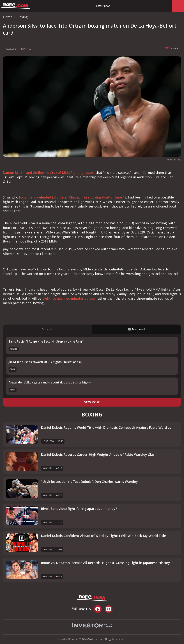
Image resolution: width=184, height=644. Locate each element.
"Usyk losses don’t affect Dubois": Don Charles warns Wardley (89, 482)
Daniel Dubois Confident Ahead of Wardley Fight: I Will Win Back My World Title (103, 536)
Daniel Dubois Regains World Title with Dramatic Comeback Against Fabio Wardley (106, 427)
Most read (137, 329)
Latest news (103, 6)
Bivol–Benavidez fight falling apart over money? (79, 509)
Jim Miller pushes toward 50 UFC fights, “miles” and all (45, 362)
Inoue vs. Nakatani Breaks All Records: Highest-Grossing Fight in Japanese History (105, 563)
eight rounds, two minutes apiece (69, 298)
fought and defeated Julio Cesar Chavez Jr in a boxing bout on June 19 (73, 197)
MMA (13, 369)
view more (92, 402)
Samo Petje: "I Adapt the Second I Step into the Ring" (46, 341)
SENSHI (14, 349)
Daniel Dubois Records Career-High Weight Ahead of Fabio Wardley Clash (99, 455)
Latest (48, 329)
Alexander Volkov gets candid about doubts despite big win (50, 382)
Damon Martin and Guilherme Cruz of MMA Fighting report (49, 173)
